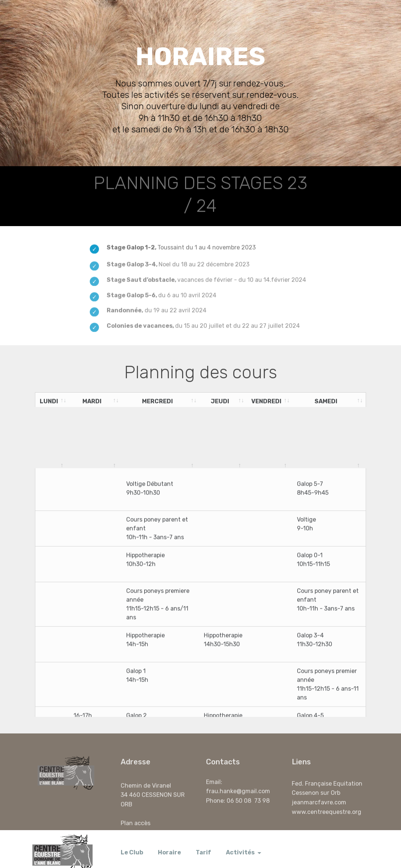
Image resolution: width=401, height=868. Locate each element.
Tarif (203, 845)
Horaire (169, 845)
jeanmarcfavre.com (319, 808)
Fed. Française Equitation (327, 789)
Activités (240, 845)
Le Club (132, 845)
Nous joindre (328, 845)
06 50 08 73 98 (249, 803)
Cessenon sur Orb (316, 798)
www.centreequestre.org (327, 817)
